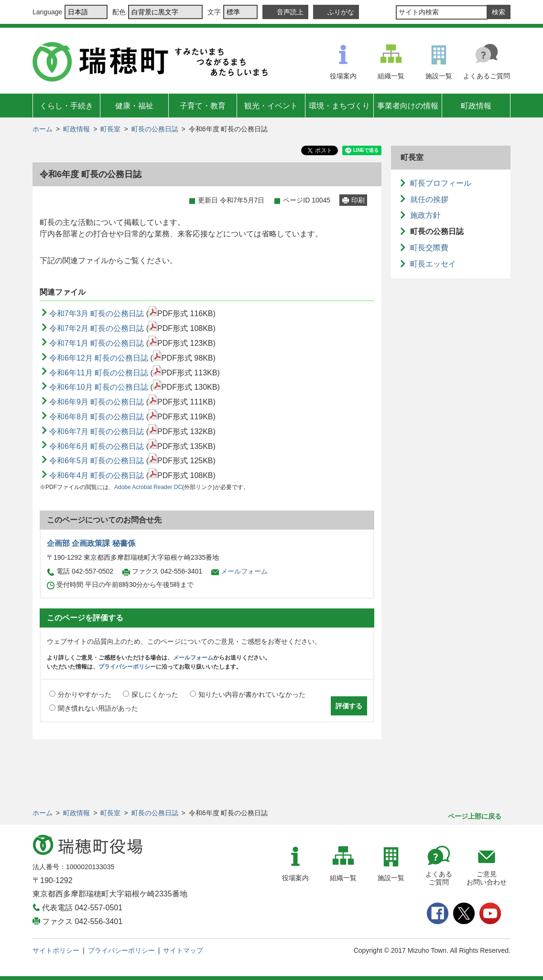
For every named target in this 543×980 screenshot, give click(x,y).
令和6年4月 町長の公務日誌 (97, 475)
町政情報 (476, 106)
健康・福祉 (134, 106)
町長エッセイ (433, 264)
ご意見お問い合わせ (487, 878)
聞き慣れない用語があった (98, 708)
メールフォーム (244, 571)
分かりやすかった (85, 694)
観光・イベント (271, 106)
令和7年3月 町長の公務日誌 (97, 314)
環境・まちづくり (339, 106)
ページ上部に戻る (475, 816)
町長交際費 (429, 248)
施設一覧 (439, 76)
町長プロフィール (441, 183)
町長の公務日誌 (155, 129)
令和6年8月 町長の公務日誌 (97, 417)
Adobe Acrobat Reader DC (148, 487)
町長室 (110, 129)
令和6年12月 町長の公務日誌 (99, 358)
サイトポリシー (56, 950)
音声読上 (290, 12)
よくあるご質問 (487, 76)
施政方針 (425, 215)
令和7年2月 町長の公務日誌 (97, 328)
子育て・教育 (203, 106)
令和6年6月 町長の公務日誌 (97, 446)
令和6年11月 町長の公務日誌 (99, 373)
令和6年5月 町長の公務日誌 (97, 461)
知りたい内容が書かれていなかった (252, 694)
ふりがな (341, 12)
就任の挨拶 (429, 199)
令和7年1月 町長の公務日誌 (97, 343)
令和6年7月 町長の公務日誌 (97, 431)
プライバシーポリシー (127, 667)
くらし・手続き (66, 106)
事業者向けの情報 (408, 106)
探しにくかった (155, 694)
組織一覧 (391, 76)
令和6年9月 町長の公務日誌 (97, 402)
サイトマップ (183, 950)
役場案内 (343, 76)
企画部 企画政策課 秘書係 (91, 543)
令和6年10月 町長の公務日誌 (99, 387)
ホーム (43, 129)
